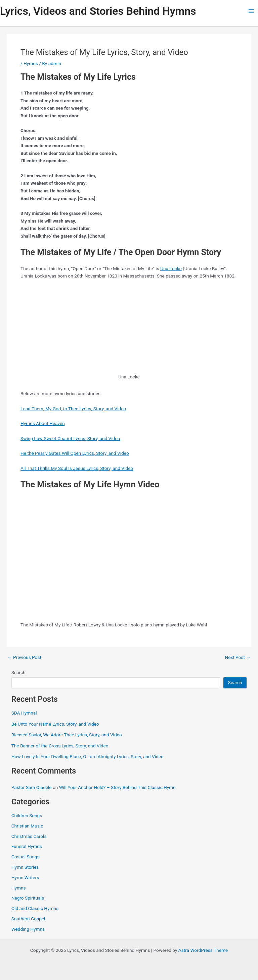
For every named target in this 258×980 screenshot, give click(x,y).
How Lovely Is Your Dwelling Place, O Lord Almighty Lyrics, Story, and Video (88, 756)
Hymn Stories (25, 867)
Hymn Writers (25, 877)
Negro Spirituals (28, 898)
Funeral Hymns (27, 846)
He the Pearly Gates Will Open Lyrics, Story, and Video (75, 453)
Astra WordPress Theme (203, 950)
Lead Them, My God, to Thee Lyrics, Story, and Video (73, 409)
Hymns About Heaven (43, 423)
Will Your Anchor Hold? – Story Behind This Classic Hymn (117, 787)
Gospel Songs (26, 857)
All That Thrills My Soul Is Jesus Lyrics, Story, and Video (77, 468)
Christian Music (27, 826)
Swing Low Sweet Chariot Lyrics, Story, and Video (70, 438)
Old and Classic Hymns (35, 908)
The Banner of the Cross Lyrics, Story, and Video (60, 746)
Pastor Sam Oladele (32, 787)
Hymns (31, 63)
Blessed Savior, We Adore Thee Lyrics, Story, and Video (67, 735)
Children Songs (27, 815)
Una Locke (171, 268)
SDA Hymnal (24, 713)
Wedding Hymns (28, 929)
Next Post (238, 658)
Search (18, 672)
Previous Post (24, 658)
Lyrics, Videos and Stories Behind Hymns (98, 11)
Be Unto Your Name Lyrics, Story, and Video (55, 724)
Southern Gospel (28, 919)
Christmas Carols (29, 836)
